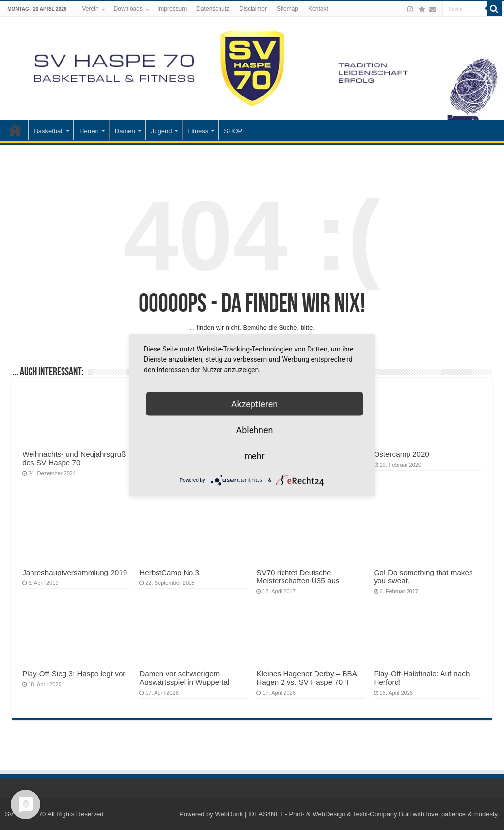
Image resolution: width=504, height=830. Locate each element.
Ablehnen (254, 430)
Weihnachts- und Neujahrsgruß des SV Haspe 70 (74, 458)
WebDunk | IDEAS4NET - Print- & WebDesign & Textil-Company (306, 814)
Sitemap (287, 9)
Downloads (128, 9)
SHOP (233, 131)
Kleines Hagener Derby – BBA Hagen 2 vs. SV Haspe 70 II (307, 678)
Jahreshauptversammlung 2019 (75, 572)
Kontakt (318, 9)
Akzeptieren (255, 404)
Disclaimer (253, 9)
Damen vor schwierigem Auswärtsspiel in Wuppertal (184, 678)
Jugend (162, 131)
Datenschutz (213, 9)
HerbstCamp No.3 (169, 572)
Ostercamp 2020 (401, 454)
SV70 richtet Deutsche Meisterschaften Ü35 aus (298, 576)
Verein (91, 9)
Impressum (172, 9)
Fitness (198, 131)
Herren (89, 131)
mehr (254, 456)
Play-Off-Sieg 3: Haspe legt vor (74, 674)
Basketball (49, 131)
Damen (125, 131)
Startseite (15, 130)
